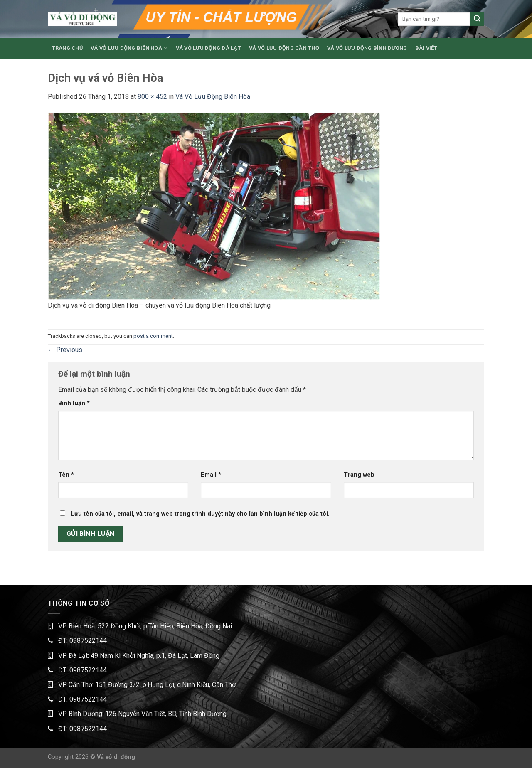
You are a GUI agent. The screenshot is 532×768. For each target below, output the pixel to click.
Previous (65, 350)
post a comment (153, 336)
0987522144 (88, 641)
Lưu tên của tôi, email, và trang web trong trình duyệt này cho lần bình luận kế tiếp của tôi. (200, 514)
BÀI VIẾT (426, 48)
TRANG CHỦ (67, 48)
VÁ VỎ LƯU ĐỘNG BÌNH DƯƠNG (367, 48)
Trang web (359, 475)
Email (211, 475)
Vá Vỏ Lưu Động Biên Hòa (213, 97)
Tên (66, 475)
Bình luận (74, 403)
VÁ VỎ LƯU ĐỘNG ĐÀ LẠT (208, 48)
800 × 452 (152, 97)
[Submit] (477, 19)
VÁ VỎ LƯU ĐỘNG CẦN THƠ (284, 48)
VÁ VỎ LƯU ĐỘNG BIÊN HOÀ (129, 48)
